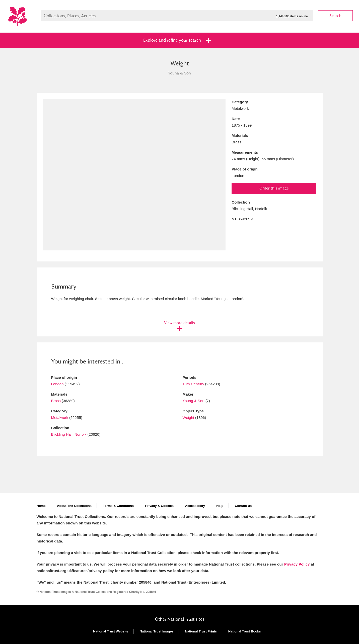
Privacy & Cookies (159, 506)
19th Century (193, 384)
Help (220, 506)
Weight (188, 418)
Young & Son (194, 401)
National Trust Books (245, 631)
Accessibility (195, 506)
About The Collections (74, 506)
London (57, 384)
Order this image (274, 188)
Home (41, 506)
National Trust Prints (201, 631)
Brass (56, 401)
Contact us (243, 506)
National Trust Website (111, 631)
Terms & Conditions (118, 506)
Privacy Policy (297, 564)
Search (335, 16)
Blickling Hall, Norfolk (69, 434)
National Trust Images (157, 631)
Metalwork (60, 418)
